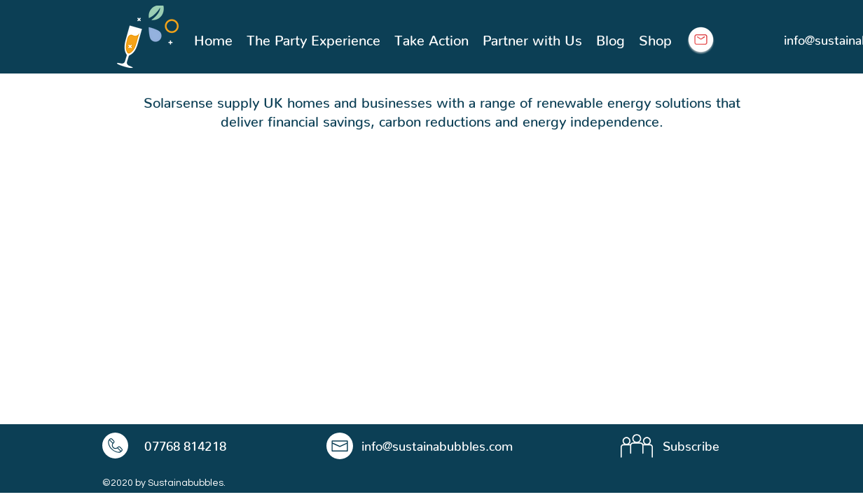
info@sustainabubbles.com (437, 443)
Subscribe (691, 443)
